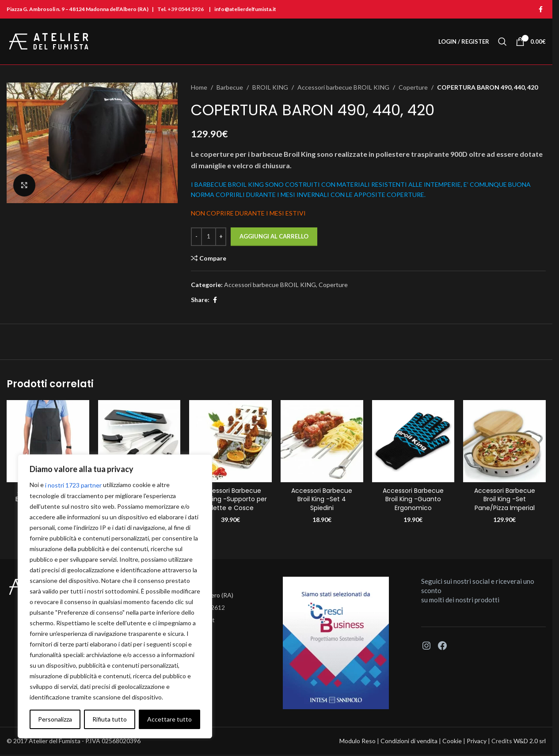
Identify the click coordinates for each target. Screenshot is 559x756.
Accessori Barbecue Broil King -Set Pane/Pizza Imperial (505, 499)
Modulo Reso (357, 741)
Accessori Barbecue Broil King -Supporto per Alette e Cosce (231, 499)
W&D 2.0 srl (530, 741)
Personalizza (55, 719)
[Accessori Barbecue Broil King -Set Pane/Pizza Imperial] (504, 441)
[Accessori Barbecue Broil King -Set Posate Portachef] (139, 441)
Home (199, 87)
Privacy (477, 741)
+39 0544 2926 (186, 9)
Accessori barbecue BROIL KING (343, 87)
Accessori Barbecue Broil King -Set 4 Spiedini (322, 499)
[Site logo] (49, 41)
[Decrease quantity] (196, 237)
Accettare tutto (169, 719)
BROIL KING (270, 87)
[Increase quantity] (221, 237)
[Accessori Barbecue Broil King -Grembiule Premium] (48, 441)
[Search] (502, 42)
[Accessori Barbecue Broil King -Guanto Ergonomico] (413, 441)
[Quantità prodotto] (209, 237)
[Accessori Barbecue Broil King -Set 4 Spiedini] (322, 441)
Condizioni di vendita (409, 741)
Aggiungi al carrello (274, 236)
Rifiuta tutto (110, 719)
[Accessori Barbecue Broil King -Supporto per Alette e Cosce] (230, 441)
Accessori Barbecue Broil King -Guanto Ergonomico (413, 499)
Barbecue (230, 87)
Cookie (452, 741)
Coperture (413, 87)
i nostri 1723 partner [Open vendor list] (73, 485)
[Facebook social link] (540, 9)
